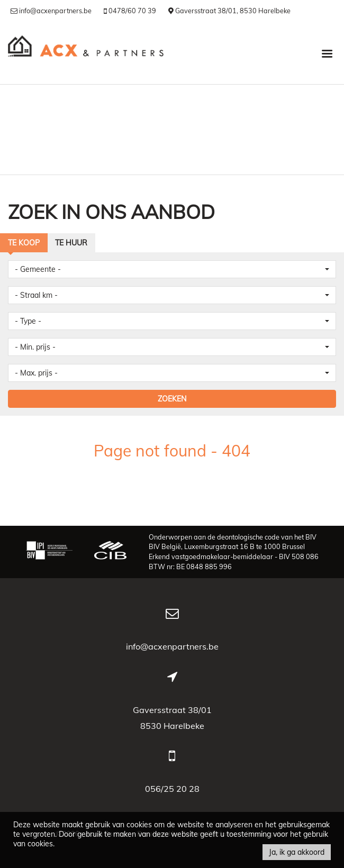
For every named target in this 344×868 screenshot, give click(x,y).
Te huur (71, 243)
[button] (172, 269)
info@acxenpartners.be (172, 646)
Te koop (24, 243)
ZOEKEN (172, 399)
